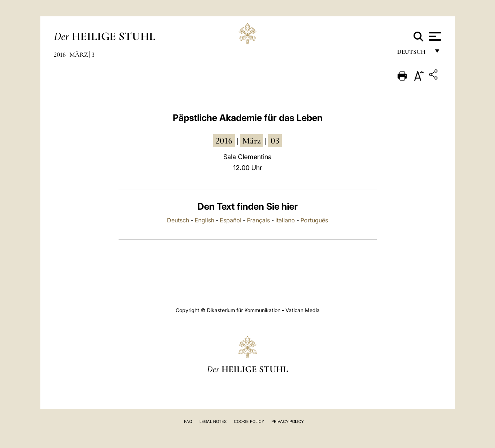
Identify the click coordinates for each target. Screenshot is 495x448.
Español (231, 220)
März (79, 55)
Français (258, 220)
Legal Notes (213, 421)
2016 (60, 55)
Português (314, 220)
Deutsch (413, 54)
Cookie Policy (249, 421)
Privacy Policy (288, 421)
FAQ (188, 421)
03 (275, 141)
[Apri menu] (434, 36)
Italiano (285, 220)
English (204, 220)
